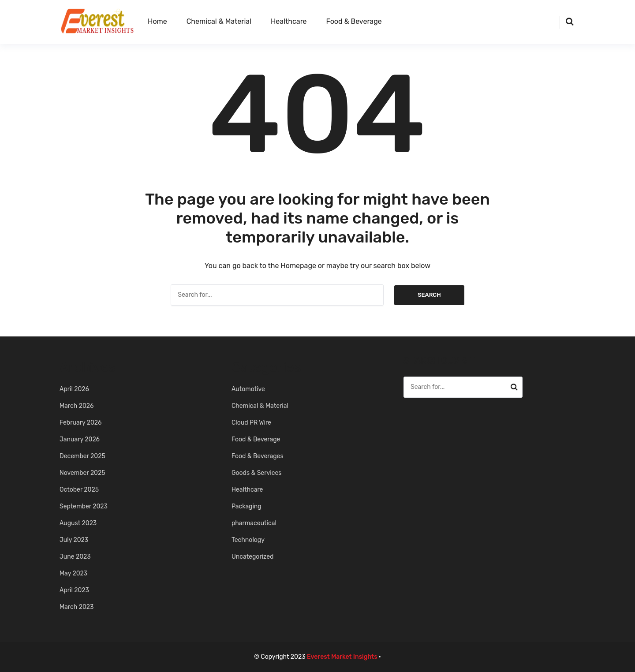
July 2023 (74, 540)
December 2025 (82, 456)
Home (157, 21)
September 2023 (84, 506)
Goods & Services (256, 473)
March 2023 (77, 607)
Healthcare (289, 21)
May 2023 (73, 573)
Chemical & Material (219, 21)
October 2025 (79, 490)
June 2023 (75, 557)
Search (429, 295)
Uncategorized (252, 557)
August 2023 (78, 523)
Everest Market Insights (342, 657)
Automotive (248, 389)
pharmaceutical (254, 523)
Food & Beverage (354, 21)
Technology (248, 540)
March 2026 (77, 406)
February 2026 (81, 423)
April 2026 (74, 389)
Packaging (247, 506)
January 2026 (80, 439)
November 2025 (82, 473)
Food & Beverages (258, 456)
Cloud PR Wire (251, 423)
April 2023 (74, 590)
